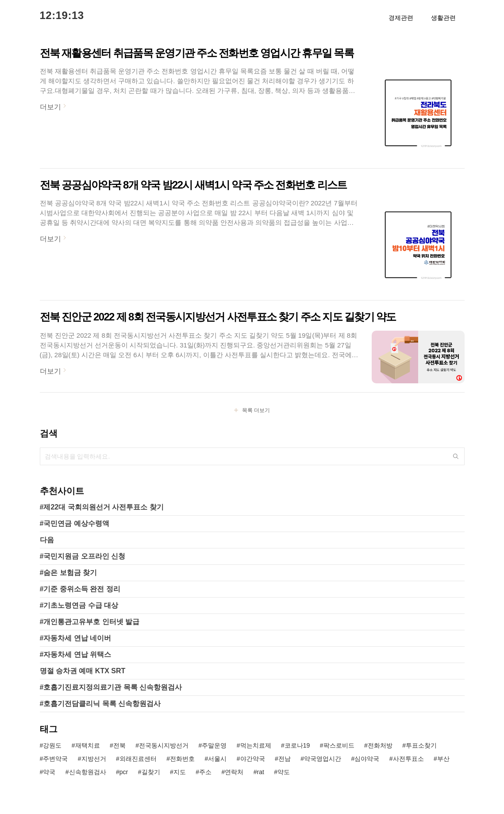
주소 (205, 772)
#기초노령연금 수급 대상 (79, 605)
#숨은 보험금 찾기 (69, 573)
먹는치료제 (256, 745)
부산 (443, 759)
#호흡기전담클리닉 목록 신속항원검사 (100, 704)
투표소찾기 (421, 745)
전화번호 (182, 759)
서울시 (217, 759)
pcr (124, 772)
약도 (284, 772)
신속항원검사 (88, 772)
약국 (49, 772)
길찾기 (151, 772)
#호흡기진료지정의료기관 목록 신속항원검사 (111, 687)
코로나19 (297, 745)
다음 (47, 540)
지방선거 (94, 759)
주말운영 (214, 745)
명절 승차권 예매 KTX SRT (83, 671)
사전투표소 (408, 759)
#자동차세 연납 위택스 (76, 654)
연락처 (234, 772)
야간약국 (253, 759)
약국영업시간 (323, 759)
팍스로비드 (339, 745)
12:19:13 (62, 15)
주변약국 (55, 759)
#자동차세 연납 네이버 (76, 638)
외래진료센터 (138, 759)
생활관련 (443, 18)
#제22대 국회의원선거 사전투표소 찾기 (102, 507)
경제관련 (401, 18)
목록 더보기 (256, 410)
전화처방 (380, 745)
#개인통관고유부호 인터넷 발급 (90, 622)
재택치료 (88, 745)
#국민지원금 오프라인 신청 (83, 556)
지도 (180, 772)
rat (261, 772)
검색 (456, 456)
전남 (285, 759)
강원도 (52, 745)
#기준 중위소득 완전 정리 (80, 589)
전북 (119, 745)
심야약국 (367, 759)
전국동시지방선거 (164, 745)
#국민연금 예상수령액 (75, 523)
